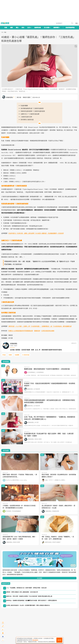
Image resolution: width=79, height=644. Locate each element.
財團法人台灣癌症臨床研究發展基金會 (21, 331)
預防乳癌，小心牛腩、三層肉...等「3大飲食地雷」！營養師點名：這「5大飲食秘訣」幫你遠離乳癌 (40, 326)
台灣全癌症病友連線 (48, 331)
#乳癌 (4, 355)
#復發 (10, 355)
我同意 (59, 640)
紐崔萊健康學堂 (70, 27)
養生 (17, 27)
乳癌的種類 (24, 106)
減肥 (11, 27)
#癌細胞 (17, 355)
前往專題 (40, 578)
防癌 (6, 27)
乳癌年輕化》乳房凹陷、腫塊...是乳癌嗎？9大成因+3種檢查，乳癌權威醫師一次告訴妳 (36, 233)
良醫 (2, 32)
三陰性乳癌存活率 (26, 117)
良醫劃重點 (9, 97)
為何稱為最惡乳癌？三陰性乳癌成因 (32, 108)
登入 (77, 23)
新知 (23, 27)
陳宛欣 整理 (27, 97)
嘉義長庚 (37, 331)
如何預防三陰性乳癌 (27, 119)
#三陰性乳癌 (26, 355)
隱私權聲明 (35, 640)
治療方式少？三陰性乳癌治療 (30, 114)
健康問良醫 (38, 27)
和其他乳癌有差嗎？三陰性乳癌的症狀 (33, 111)
